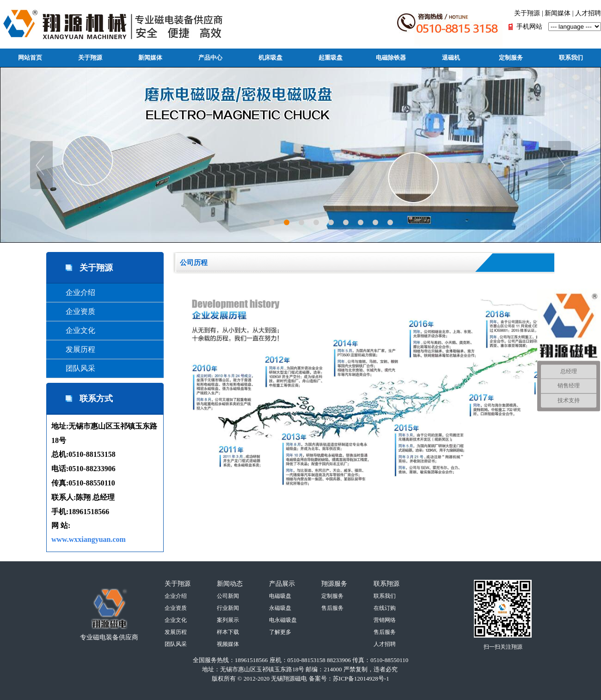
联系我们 (571, 58)
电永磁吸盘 (283, 620)
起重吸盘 (331, 58)
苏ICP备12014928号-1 (361, 679)
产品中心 (210, 58)
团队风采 (73, 368)
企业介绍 (73, 292)
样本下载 (228, 632)
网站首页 (30, 58)
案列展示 (228, 620)
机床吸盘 (270, 58)
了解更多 (280, 632)
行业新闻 (228, 608)
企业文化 (73, 330)
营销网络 (385, 620)
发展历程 (73, 349)
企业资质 (73, 311)
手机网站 (529, 27)
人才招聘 (588, 13)
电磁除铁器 (391, 58)
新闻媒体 (558, 13)
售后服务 (332, 608)
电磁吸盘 (280, 596)
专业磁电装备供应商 (109, 637)
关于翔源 (527, 13)
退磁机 (451, 58)
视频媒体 (228, 644)
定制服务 (511, 58)
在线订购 (385, 608)
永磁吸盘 (280, 608)
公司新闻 (228, 596)
